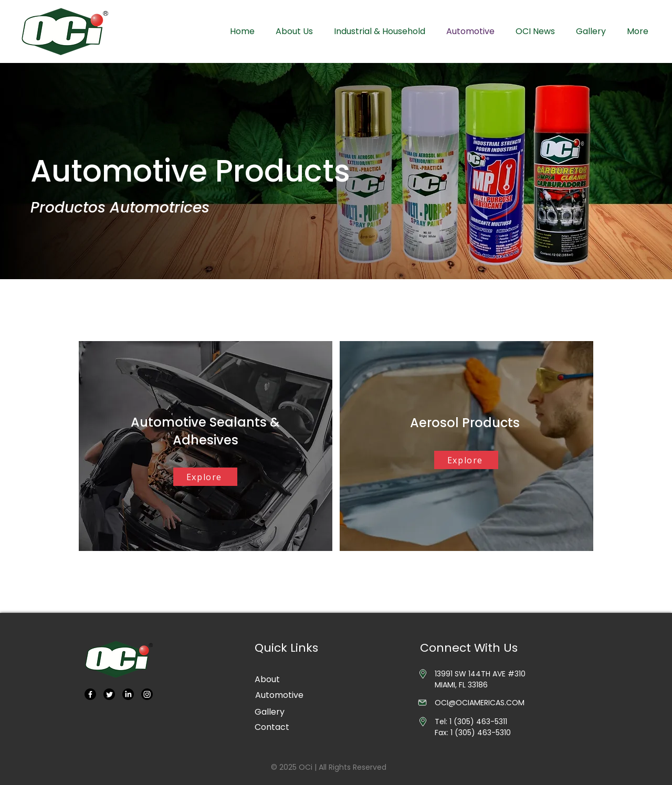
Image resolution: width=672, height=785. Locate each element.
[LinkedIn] (128, 694)
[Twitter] (109, 694)
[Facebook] (90, 694)
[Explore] (205, 477)
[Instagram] (147, 694)
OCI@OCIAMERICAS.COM (480, 703)
